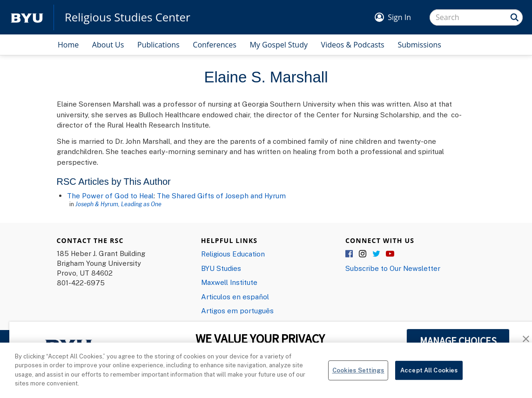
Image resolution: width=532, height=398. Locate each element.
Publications (158, 45)
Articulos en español (235, 297)
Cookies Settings (358, 374)
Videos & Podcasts (353, 45)
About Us (108, 45)
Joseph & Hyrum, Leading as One (118, 204)
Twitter (377, 254)
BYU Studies (221, 268)
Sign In (399, 17)
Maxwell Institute (229, 282)
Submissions (419, 45)
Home (68, 45)
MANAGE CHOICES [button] (458, 341)
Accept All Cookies (429, 374)
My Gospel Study (279, 45)
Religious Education (233, 254)
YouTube (390, 254)
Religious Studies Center (128, 17)
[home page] (27, 17)
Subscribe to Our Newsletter (393, 268)
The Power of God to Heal (110, 196)
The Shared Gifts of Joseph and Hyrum (221, 196)
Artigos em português (237, 310)
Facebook (350, 254)
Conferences (215, 45)
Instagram (363, 254)
